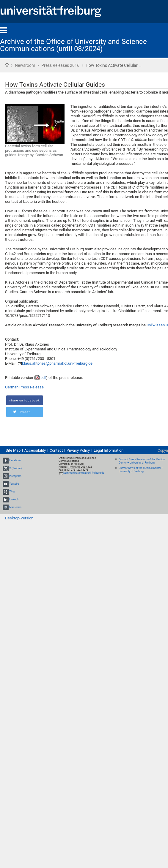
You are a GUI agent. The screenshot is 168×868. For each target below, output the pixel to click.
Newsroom (25, 65)
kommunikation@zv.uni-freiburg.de (84, 473)
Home (7, 65)
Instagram (15, 476)
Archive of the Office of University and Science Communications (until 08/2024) (73, 45)
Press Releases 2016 (60, 65)
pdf (43, 378)
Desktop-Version (19, 518)
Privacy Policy (78, 450)
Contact (56, 450)
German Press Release (24, 387)
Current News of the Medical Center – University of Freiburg (141, 470)
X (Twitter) (15, 468)
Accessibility (35, 450)
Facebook (15, 461)
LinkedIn (14, 499)
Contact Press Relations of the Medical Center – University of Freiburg (142, 461)
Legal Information (109, 450)
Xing (12, 491)
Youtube (14, 484)
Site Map (13, 450)
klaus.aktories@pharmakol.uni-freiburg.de (57, 363)
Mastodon (15, 507)
